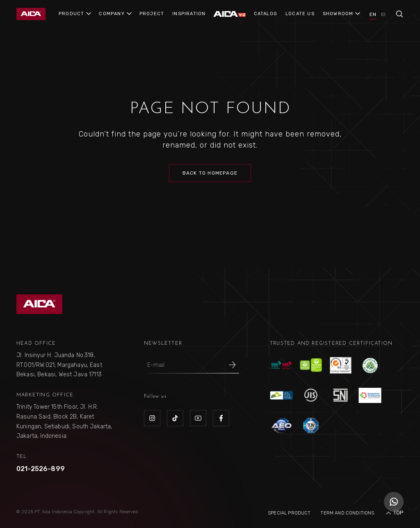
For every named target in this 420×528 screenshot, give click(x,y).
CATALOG (266, 14)
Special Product (289, 513)
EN (373, 14)
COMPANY (112, 14)
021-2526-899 (41, 469)
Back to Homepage (210, 173)
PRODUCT (71, 14)
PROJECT (152, 14)
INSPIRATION (189, 14)
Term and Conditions (347, 513)
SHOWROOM (338, 14)
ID (383, 14)
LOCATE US (300, 14)
